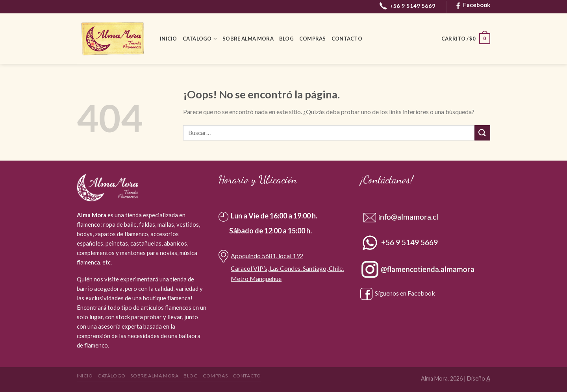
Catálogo (200, 39)
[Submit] (482, 133)
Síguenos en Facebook (398, 293)
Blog (286, 39)
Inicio (169, 39)
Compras (313, 39)
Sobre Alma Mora (248, 39)
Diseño (479, 378)
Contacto (347, 39)
